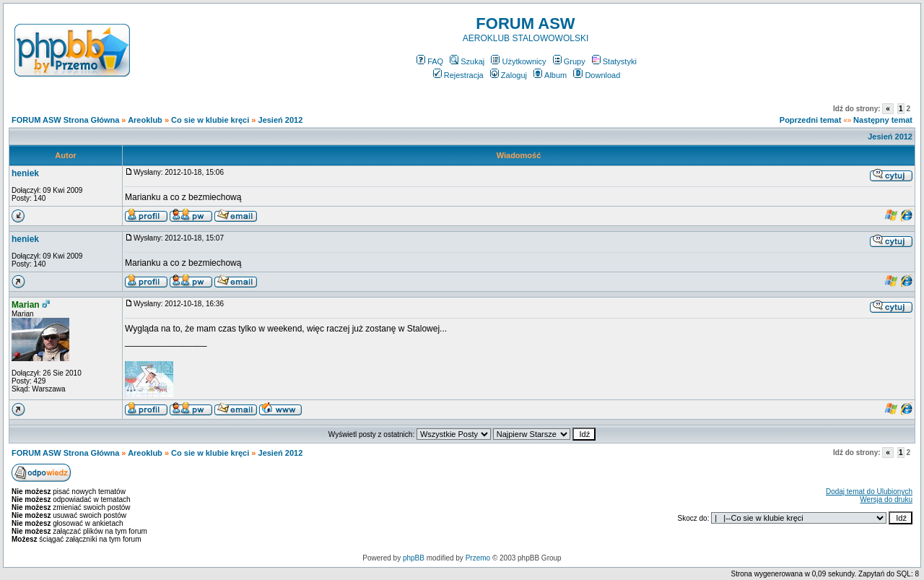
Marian (26, 305)
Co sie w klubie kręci (210, 120)
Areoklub (145, 120)
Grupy (569, 61)
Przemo (478, 558)
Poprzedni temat (811, 120)
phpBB (414, 558)
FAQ (430, 61)
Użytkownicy (518, 61)
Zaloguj (509, 75)
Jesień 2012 (281, 120)
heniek (25, 173)
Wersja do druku (886, 499)
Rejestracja (458, 75)
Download (597, 75)
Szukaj (467, 61)
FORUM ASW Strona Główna (65, 120)
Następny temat (883, 120)
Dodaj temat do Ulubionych (869, 492)
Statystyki (614, 61)
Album (550, 75)
